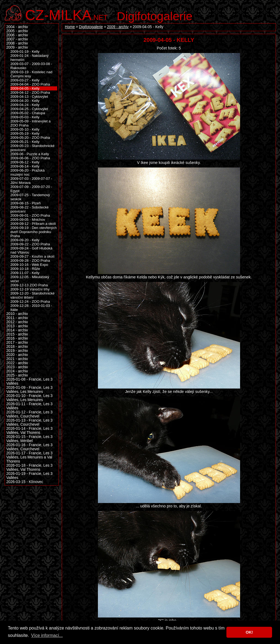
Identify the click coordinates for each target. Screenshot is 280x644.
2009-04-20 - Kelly (25, 101)
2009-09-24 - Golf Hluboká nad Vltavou (31, 250)
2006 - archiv (17, 35)
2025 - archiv (17, 375)
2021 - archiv (17, 359)
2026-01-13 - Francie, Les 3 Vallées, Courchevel (29, 422)
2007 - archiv (17, 39)
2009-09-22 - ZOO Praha (30, 244)
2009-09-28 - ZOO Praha (30, 261)
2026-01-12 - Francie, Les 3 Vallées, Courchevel (29, 414)
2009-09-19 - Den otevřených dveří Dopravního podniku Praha (33, 232)
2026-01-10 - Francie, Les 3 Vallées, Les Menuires (29, 398)
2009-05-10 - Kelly (25, 129)
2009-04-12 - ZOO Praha (30, 92)
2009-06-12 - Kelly (25, 162)
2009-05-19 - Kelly (25, 133)
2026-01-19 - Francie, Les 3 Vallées (29, 476)
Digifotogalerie (155, 16)
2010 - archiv (17, 314)
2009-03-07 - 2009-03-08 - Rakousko (31, 66)
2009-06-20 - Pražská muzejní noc (27, 172)
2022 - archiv (17, 363)
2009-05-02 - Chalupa (28, 113)
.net (66, 14)
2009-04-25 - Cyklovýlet (29, 109)
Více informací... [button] (47, 635)
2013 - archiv (17, 326)
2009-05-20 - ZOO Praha (30, 138)
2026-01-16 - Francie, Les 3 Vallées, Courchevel (29, 447)
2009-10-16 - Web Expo (29, 265)
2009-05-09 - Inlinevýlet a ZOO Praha (30, 123)
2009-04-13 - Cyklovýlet (29, 97)
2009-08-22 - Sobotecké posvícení (30, 209)
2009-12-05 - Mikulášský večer (30, 279)
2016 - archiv (17, 338)
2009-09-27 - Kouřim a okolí (32, 256)
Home (70, 27)
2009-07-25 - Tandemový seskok (30, 197)
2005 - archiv (17, 31)
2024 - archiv (17, 371)
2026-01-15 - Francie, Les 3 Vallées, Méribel (29, 439)
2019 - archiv (17, 351)
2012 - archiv (17, 322)
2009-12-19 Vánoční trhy (30, 289)
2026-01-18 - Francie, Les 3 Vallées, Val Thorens (29, 467)
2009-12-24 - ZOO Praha (30, 302)
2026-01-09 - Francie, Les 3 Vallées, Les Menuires (29, 390)
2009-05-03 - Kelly (25, 117)
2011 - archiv (17, 318)
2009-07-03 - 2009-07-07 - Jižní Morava (31, 181)
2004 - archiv (17, 27)
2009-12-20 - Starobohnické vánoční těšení (32, 295)
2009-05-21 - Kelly (25, 142)
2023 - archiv (17, 367)
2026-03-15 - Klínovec (25, 482)
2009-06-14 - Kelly (25, 166)
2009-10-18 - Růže (25, 269)
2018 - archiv (17, 347)
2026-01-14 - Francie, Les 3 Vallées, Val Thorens (29, 431)
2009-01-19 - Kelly (25, 52)
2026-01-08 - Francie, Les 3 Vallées (29, 381)
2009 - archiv (118, 27)
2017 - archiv (17, 342)
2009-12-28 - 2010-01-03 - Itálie (31, 308)
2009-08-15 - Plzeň (26, 203)
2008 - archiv (17, 43)
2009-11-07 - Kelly (25, 273)
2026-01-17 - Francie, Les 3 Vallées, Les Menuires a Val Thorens (29, 457)
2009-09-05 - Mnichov (28, 220)
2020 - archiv (17, 355)
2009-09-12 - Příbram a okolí (33, 224)
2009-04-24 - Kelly (25, 105)
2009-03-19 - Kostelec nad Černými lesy (31, 74)
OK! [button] (249, 632)
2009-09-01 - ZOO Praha (30, 215)
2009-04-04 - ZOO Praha (30, 84)
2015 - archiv (17, 334)
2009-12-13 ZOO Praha (29, 285)
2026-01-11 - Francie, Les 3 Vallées (29, 406)
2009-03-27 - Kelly (25, 80)
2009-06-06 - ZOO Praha (30, 158)
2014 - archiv (17, 330)
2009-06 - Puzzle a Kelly (30, 154)
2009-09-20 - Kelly (25, 240)
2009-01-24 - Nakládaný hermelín (30, 58)
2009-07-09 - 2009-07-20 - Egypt (31, 189)
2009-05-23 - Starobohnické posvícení (32, 148)
